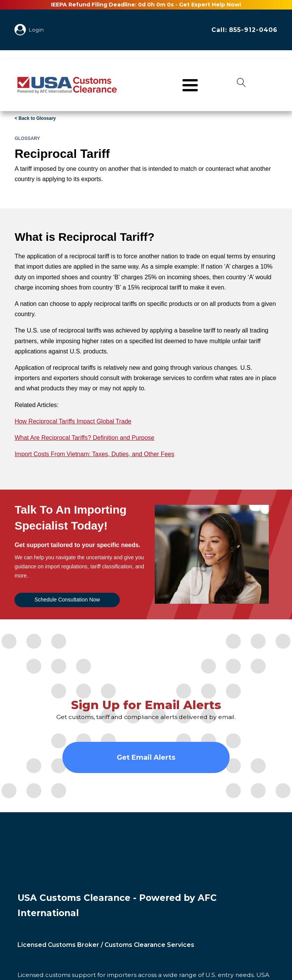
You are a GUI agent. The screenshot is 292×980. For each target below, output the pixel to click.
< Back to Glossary (35, 118)
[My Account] (22, 30)
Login (36, 30)
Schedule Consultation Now (67, 600)
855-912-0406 (253, 30)
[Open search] (241, 85)
